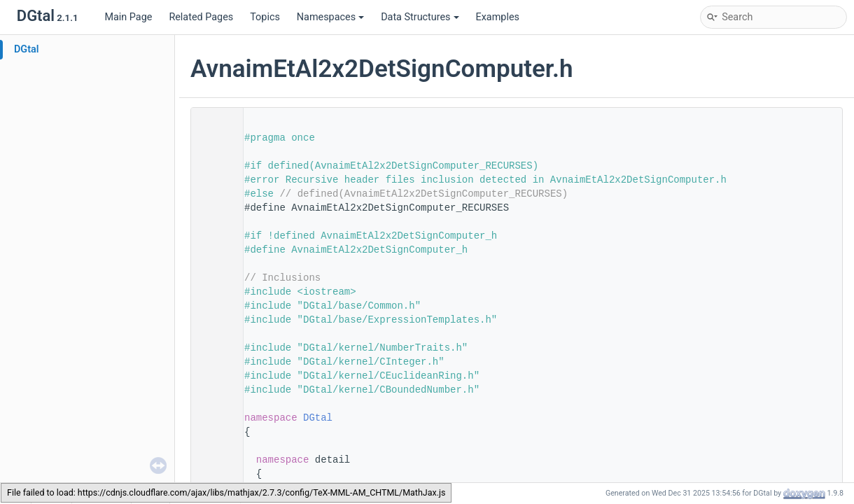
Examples (498, 17)
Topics (265, 17)
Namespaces (330, 17)
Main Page (128, 17)
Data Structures (420, 17)
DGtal (27, 49)
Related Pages (201, 17)
